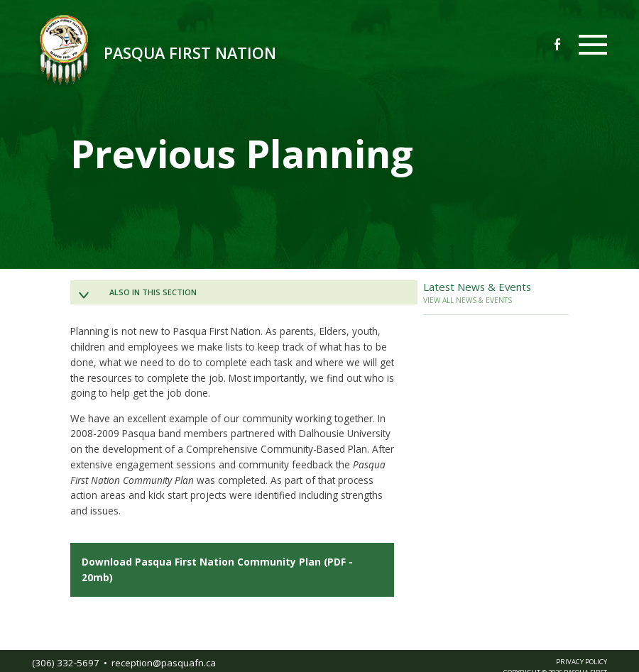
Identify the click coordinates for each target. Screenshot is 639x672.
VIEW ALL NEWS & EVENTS (468, 300)
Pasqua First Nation (190, 53)
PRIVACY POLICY (581, 662)
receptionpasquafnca (164, 663)
